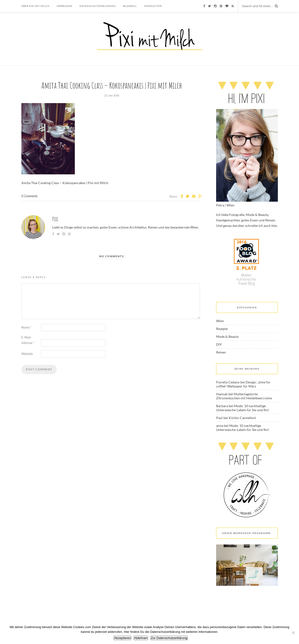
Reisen (221, 352)
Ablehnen (141, 638)
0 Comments (29, 196)
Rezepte (222, 329)
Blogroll (130, 6)
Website (27, 354)
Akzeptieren (122, 638)
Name (26, 327)
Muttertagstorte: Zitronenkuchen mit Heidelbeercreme (244, 396)
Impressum (64, 6)
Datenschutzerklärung (98, 6)
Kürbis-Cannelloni (242, 418)
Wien (220, 321)
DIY (219, 344)
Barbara (222, 406)
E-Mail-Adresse (28, 340)
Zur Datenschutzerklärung (169, 638)
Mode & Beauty (227, 336)
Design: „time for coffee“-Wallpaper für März (243, 384)
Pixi (55, 219)
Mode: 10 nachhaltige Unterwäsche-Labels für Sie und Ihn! (243, 408)
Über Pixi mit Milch (35, 6)
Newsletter (153, 6)
